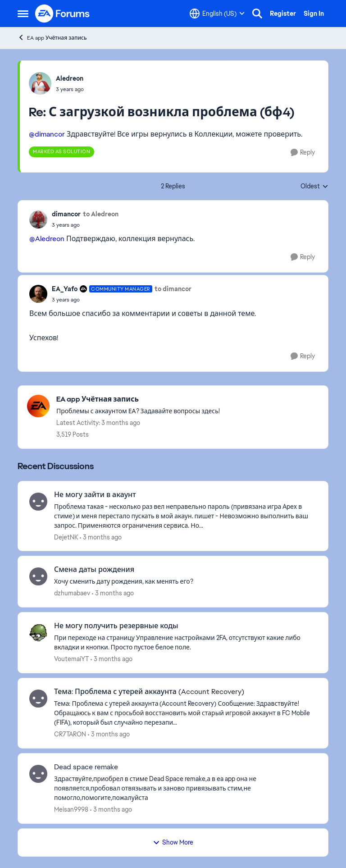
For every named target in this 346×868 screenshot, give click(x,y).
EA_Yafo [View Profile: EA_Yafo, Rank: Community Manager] (65, 289)
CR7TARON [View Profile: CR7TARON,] (70, 734)
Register (283, 14)
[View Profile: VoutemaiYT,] (38, 633)
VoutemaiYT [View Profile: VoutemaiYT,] (71, 659)
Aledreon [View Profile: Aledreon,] (70, 78)
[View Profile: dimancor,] (38, 219)
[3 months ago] (101, 537)
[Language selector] (217, 14)
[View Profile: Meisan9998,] (38, 774)
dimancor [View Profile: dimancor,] (66, 214)
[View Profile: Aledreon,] (40, 83)
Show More (173, 842)
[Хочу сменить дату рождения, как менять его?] (185, 582)
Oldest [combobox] (314, 187)
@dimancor (47, 134)
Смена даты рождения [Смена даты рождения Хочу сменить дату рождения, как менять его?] (94, 570)
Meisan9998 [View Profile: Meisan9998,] (71, 809)
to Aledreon (101, 214)
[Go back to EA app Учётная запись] (138, 400)
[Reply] (303, 153)
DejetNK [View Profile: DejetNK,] (66, 537)
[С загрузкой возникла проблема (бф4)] (70, 89)
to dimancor (173, 289)
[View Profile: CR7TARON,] (38, 699)
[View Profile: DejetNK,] (38, 502)
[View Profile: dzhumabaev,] (38, 576)
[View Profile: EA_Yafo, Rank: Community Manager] (38, 294)
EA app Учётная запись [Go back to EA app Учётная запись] (52, 38)
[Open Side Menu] (23, 14)
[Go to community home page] (63, 14)
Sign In (314, 14)
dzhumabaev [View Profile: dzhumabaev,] (72, 593)
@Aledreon (47, 239)
